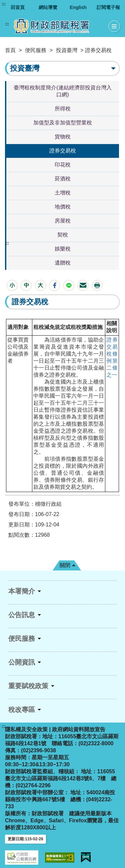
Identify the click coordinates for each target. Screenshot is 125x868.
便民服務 (36, 50)
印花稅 (63, 165)
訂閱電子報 (108, 7)
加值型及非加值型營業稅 (63, 123)
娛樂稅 (63, 249)
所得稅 (63, 109)
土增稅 (63, 193)
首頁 (10, 50)
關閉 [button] (65, 565)
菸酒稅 (63, 179)
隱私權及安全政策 (26, 729)
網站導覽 (48, 7)
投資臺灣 (67, 50)
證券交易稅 (63, 151)
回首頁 (18, 7)
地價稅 (63, 207)
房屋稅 (63, 221)
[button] (12, 285)
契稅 (63, 235)
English (78, 7)
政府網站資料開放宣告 (79, 729)
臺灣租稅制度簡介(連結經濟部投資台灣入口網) (62, 91)
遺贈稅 (63, 263)
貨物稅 (63, 137)
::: (4, 4)
